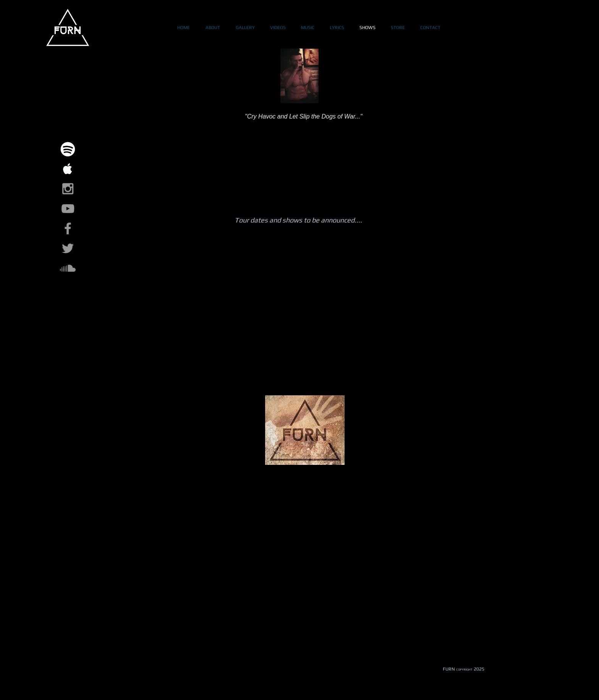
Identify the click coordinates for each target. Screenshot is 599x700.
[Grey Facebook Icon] (68, 228)
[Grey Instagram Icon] (68, 189)
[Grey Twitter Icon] (68, 248)
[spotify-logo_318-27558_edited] (68, 149)
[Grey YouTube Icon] (68, 209)
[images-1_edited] (68, 169)
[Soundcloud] (68, 268)
